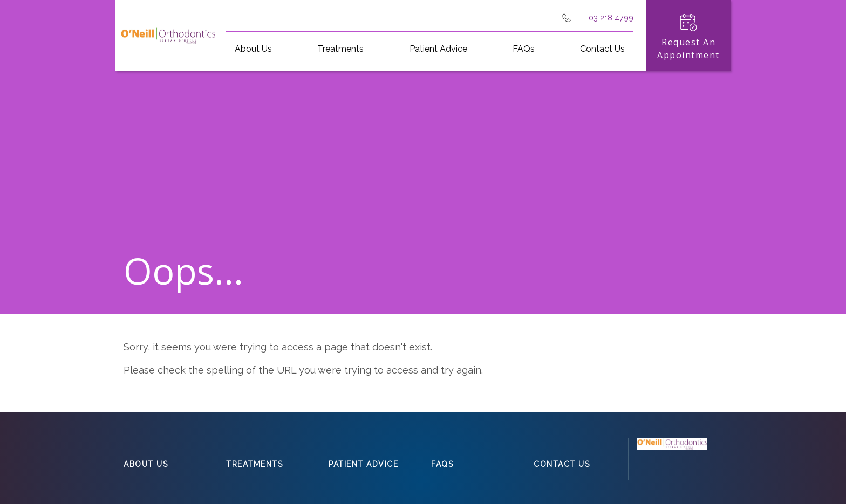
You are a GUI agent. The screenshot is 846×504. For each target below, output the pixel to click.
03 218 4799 (611, 18)
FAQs (524, 49)
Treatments (340, 49)
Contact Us (602, 49)
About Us (253, 49)
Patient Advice (438, 49)
